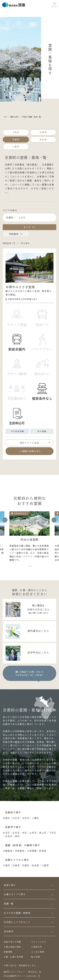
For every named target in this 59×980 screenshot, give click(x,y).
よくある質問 (38, 952)
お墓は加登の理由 (12, 947)
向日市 (16, 818)
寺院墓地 (20, 851)
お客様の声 (37, 947)
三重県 (45, 865)
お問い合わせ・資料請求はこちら (20, 965)
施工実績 (35, 957)
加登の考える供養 (12, 942)
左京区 (6, 833)
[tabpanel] (29, 538)
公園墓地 (8, 851)
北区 (25, 833)
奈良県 (35, 865)
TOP (5, 117)
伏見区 (9, 836)
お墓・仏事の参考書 (13, 957)
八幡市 (35, 818)
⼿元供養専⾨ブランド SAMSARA (20, 976)
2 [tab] (31, 567)
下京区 (53, 833)
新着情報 (8, 952)
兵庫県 (16, 865)
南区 (17, 836)
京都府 (26, 865)
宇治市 (26, 818)
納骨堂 (43, 851)
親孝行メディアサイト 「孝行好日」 (21, 972)
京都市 (6, 818)
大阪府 (6, 865)
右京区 (16, 833)
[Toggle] (52, 885)
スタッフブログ (39, 942)
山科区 (33, 833)
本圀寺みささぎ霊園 (20, 287)
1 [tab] (29, 567)
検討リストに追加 (30, 443)
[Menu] (55, 4)
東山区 (43, 833)
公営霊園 (32, 851)
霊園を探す (15, 117)
